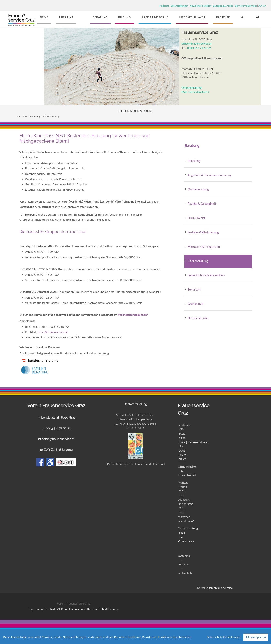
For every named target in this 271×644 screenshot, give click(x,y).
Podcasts (164, 6)
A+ (265, 6)
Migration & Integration (204, 247)
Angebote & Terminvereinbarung (209, 175)
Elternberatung (198, 261)
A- (262, 6)
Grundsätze (196, 304)
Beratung (35, 117)
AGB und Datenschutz (71, 609)
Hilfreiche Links (198, 318)
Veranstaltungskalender (133, 315)
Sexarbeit (194, 289)
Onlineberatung (198, 189)
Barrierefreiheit (97, 609)
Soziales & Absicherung (203, 232)
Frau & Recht (196, 218)
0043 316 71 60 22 (199, 48)
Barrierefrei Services (246, 6)
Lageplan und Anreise (219, 588)
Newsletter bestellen (201, 6)
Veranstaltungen (179, 6)
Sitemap (114, 609)
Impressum (36, 609)
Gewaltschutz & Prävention (206, 275)
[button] (243, 19)
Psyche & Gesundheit (202, 204)
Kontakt (50, 609)
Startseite (22, 117)
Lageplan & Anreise (223, 6)
